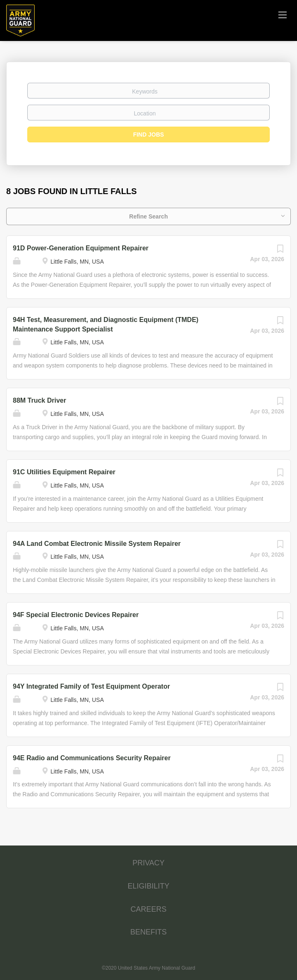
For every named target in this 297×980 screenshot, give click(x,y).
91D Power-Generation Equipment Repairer (81, 248)
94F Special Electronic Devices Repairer (76, 615)
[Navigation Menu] (283, 14)
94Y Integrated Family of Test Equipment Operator (91, 686)
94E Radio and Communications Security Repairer (92, 758)
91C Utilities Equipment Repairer (64, 472)
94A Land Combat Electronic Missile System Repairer (97, 544)
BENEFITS (148, 932)
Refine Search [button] (148, 216)
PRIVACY (148, 863)
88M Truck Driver (40, 400)
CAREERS (148, 909)
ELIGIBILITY (148, 886)
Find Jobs (149, 135)
